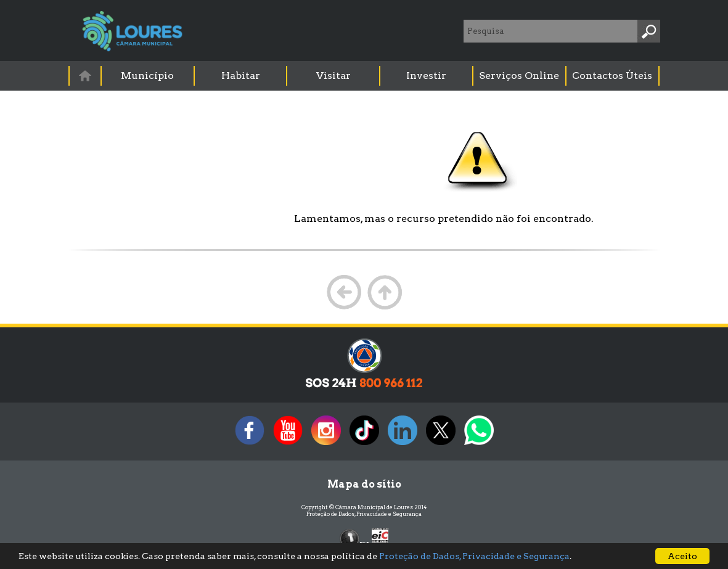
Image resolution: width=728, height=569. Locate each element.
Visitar (333, 76)
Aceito (682, 556)
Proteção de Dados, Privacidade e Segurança (364, 514)
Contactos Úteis (612, 76)
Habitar (241, 76)
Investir (426, 76)
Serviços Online (519, 76)
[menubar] (365, 76)
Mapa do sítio (364, 484)
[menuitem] (86, 76)
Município (147, 76)
